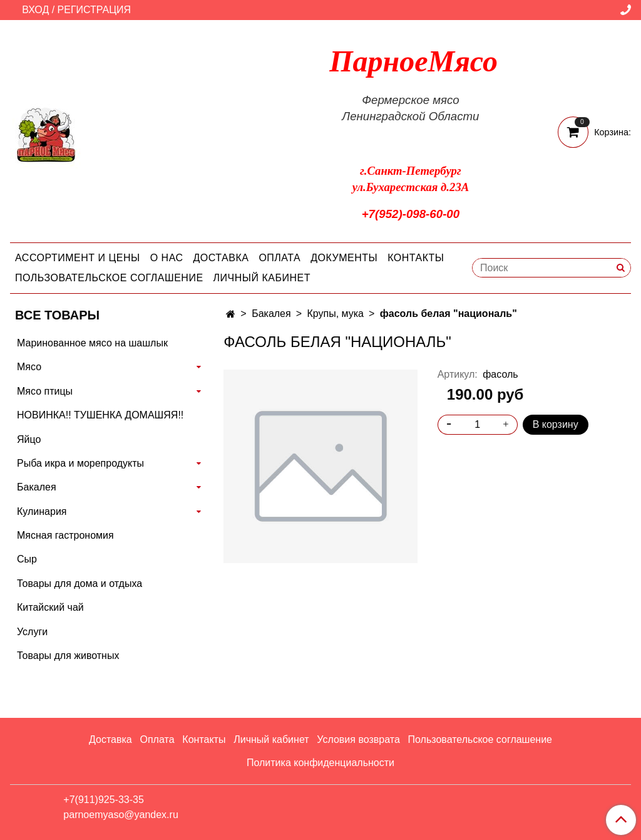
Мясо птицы (45, 391)
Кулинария (42, 511)
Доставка (221, 258)
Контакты (416, 258)
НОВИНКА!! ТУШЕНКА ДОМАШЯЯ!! (100, 415)
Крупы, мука (335, 314)
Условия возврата (358, 739)
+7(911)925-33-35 (104, 800)
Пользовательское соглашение (109, 278)
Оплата (279, 258)
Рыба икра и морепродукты (80, 463)
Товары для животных (68, 656)
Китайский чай (50, 607)
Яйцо (29, 439)
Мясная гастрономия (65, 535)
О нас (167, 258)
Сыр (27, 559)
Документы (344, 258)
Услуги (32, 632)
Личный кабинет (262, 278)
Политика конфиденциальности (320, 763)
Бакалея (271, 314)
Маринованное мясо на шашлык (92, 343)
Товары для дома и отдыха (79, 583)
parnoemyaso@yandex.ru (121, 815)
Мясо (29, 367)
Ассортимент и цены (78, 258)
